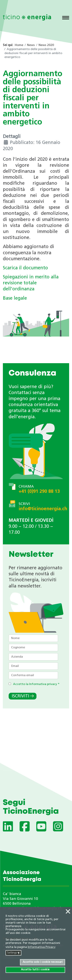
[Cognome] (33, 648)
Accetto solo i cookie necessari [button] (43, 962)
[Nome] (33, 638)
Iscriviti (20, 696)
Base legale (15, 298)
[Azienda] (33, 657)
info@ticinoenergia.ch (43, 509)
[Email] (33, 666)
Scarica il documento (25, 268)
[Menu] (66, 18)
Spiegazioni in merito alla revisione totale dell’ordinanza (31, 283)
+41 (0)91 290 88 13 (39, 492)
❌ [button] (68, 912)
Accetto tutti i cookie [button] (35, 970)
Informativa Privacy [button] (42, 947)
